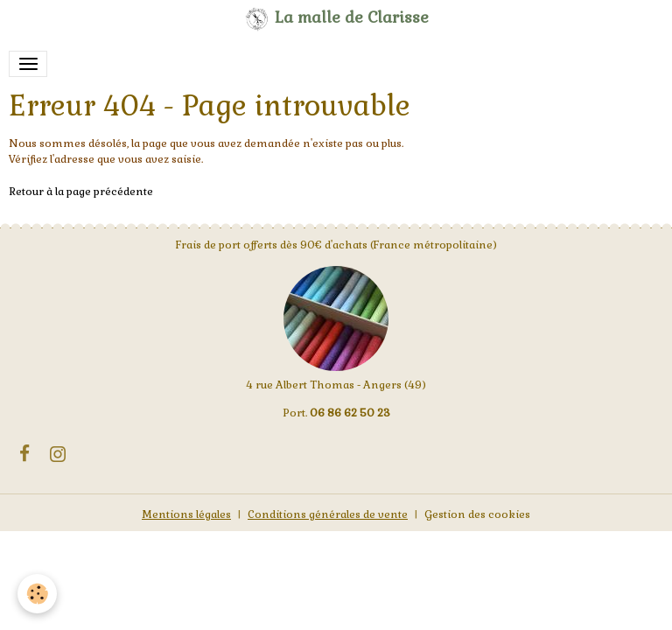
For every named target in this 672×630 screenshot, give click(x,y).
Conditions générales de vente (328, 514)
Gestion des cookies (477, 514)
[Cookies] (37, 594)
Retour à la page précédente (81, 192)
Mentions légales (186, 514)
